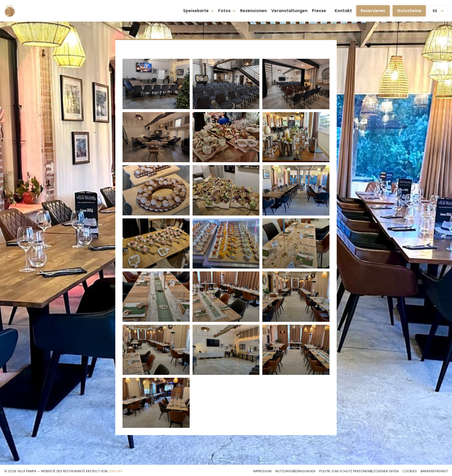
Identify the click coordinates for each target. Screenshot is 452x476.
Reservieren (373, 11)
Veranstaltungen (289, 11)
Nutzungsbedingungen (295, 471)
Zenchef (116, 471)
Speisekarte (198, 11)
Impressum (262, 471)
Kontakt (343, 11)
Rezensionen (254, 11)
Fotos (227, 11)
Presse (319, 11)
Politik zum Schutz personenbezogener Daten (359, 471)
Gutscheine (409, 11)
